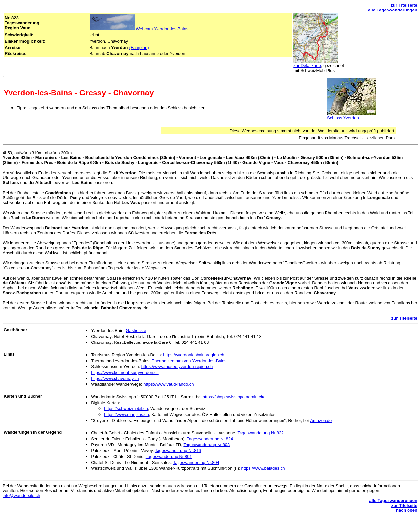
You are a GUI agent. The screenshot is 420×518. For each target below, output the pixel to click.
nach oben (407, 510)
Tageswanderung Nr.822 (260, 433)
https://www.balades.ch (263, 468)
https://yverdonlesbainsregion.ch (194, 355)
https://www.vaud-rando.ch (168, 384)
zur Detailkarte (307, 65)
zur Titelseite (404, 5)
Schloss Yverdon (343, 118)
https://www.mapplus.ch (126, 414)
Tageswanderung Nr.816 (178, 451)
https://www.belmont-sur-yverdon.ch (125, 373)
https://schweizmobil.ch (126, 409)
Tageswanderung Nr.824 (210, 439)
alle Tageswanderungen (393, 10)
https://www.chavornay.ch (115, 378)
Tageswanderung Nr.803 (207, 445)
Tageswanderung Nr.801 (169, 456)
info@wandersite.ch (21, 496)
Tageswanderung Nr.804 (196, 462)
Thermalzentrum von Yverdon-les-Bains (189, 361)
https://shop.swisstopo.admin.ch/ (234, 397)
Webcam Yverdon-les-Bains (162, 29)
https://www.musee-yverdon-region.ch (177, 367)
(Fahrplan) (139, 47)
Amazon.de (321, 420)
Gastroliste (136, 331)
